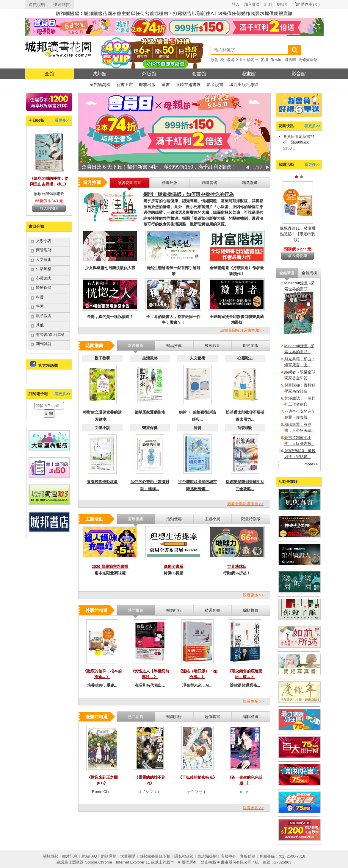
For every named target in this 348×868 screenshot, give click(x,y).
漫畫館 (249, 74)
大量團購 (128, 856)
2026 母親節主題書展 (110, 567)
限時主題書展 (188, 85)
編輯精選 (251, 717)
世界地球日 (237, 567)
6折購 (282, 4)
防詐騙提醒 (207, 856)
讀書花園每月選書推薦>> (242, 330)
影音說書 (215, 85)
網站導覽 (109, 856)
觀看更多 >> (253, 595)
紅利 (268, 4)
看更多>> (62, 120)
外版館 (149, 74)
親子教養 (44, 316)
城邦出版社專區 (244, 85)
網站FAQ (89, 856)
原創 (214, 60)
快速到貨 (62, 4)
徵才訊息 (70, 856)
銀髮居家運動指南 (150, 412)
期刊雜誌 (44, 344)
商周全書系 (174, 567)
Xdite (241, 60)
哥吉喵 (290, 60)
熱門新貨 (136, 717)
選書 (166, 85)
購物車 (310, 4)
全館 (49, 74)
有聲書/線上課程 (50, 335)
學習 (40, 306)
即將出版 (147, 85)
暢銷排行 (174, 717)
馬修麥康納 (308, 60)
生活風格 (44, 269)
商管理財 (44, 250)
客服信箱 (248, 856)
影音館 (299, 74)
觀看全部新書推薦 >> (246, 504)
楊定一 (253, 60)
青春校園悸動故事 (102, 482)
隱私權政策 (184, 856)
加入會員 (252, 4)
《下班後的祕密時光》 (197, 777)
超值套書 (212, 717)
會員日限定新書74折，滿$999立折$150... (299, 142)
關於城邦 (51, 856)
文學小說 (44, 241)
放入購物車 (49, 208)
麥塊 (264, 60)
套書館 (199, 74)
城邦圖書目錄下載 (155, 856)
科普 (40, 297)
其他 (40, 325)
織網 (230, 60)
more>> (311, 464)
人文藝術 (44, 260)
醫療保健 (44, 287)
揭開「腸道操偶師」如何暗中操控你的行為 (189, 194)
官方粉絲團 (48, 366)
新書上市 (125, 85)
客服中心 (228, 856)
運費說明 (37, 4)
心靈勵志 (44, 278)
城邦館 (99, 74)
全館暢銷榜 (100, 85)
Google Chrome (98, 862)
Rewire (276, 60)
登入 (236, 4)
